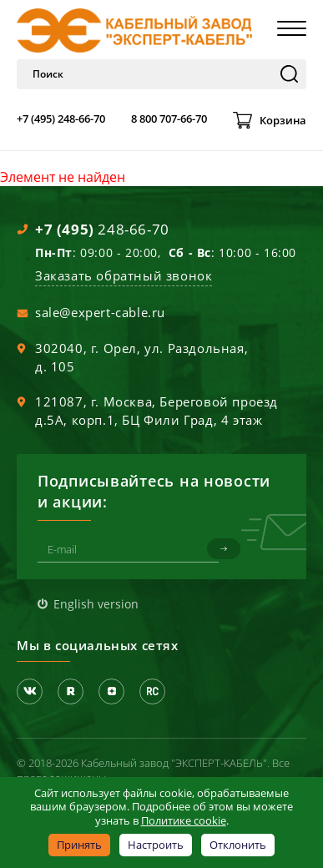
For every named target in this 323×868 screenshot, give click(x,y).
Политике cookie (184, 820)
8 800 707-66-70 (169, 119)
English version (96, 604)
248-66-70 (102, 229)
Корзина (283, 120)
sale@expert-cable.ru (100, 312)
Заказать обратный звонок (124, 275)
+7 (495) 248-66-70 (61, 119)
